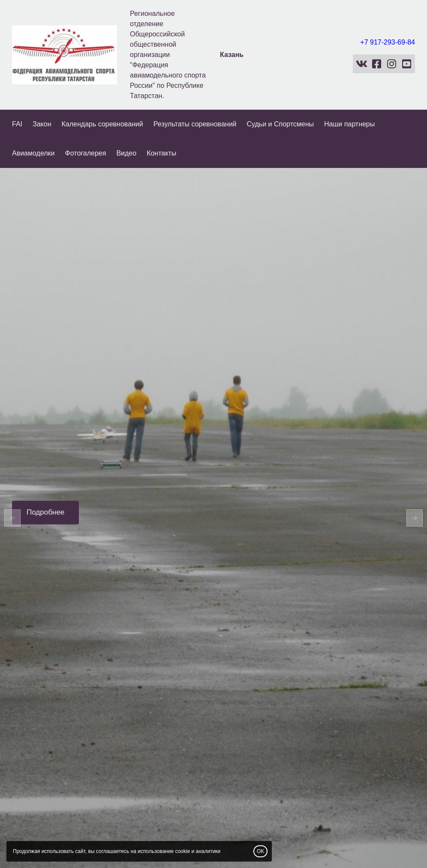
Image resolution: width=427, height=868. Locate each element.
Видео (126, 153)
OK (260, 851)
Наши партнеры (349, 124)
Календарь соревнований (102, 124)
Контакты (161, 153)
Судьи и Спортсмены (281, 124)
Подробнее (45, 512)
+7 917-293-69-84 (388, 42)
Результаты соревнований (195, 124)
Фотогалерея (86, 153)
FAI (17, 124)
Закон (42, 124)
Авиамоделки (33, 153)
